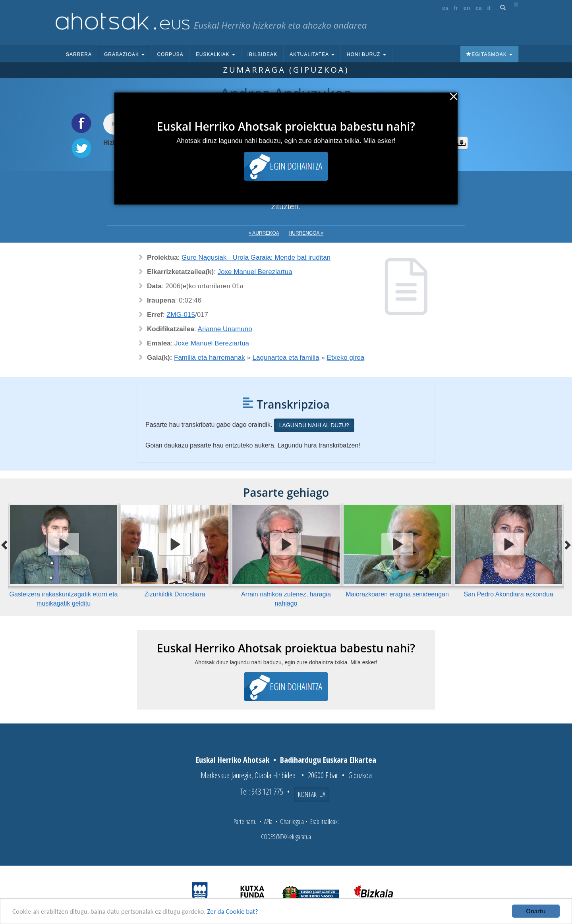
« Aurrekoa (264, 233)
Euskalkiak (215, 54)
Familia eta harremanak (210, 358)
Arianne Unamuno (225, 329)
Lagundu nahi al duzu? (314, 425)
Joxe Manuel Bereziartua (255, 272)
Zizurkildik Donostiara (175, 594)
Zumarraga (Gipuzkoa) (286, 70)
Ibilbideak (262, 54)
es (445, 8)
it (489, 8)
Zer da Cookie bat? (233, 911)
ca (479, 8)
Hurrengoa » (306, 233)
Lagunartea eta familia (286, 358)
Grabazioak (124, 54)
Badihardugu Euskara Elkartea (328, 760)
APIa (268, 822)
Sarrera (79, 54)
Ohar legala (292, 822)
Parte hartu (245, 822)
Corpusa (170, 54)
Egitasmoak (489, 54)
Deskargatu (462, 143)
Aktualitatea (312, 54)
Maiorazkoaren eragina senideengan (397, 594)
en (467, 8)
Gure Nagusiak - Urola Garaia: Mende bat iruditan (256, 258)
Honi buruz (366, 54)
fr (456, 8)
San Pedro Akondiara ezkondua (508, 594)
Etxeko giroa (346, 358)
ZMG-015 (181, 315)
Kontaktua (312, 794)
